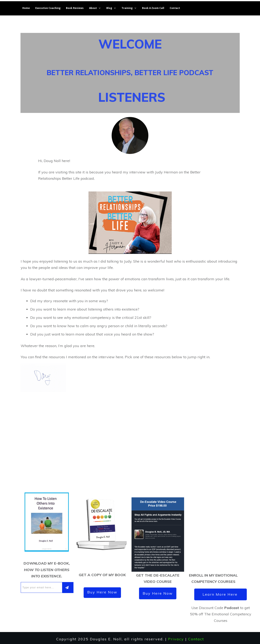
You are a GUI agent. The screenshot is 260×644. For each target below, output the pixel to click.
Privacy (176, 637)
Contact (196, 637)
